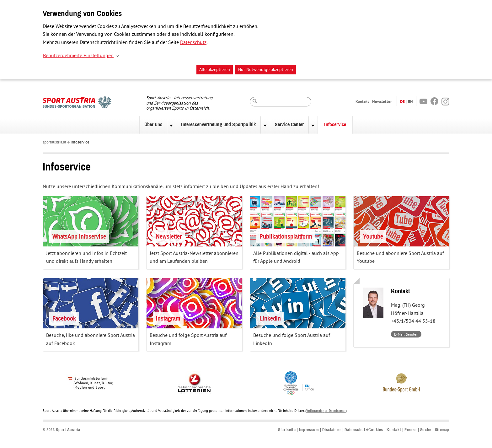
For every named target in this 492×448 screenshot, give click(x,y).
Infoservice (335, 125)
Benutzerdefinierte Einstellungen (78, 56)
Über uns (153, 125)
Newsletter (382, 102)
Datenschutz (193, 42)
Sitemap (442, 430)
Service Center (289, 125)
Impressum (309, 430)
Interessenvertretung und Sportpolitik (218, 125)
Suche (426, 430)
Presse (411, 430)
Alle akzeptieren (215, 70)
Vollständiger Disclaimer (326, 411)
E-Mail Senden (408, 335)
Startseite (287, 430)
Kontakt (362, 102)
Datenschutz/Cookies (364, 430)
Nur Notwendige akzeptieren (266, 70)
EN (410, 102)
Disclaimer (332, 430)
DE (402, 102)
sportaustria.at (54, 142)
